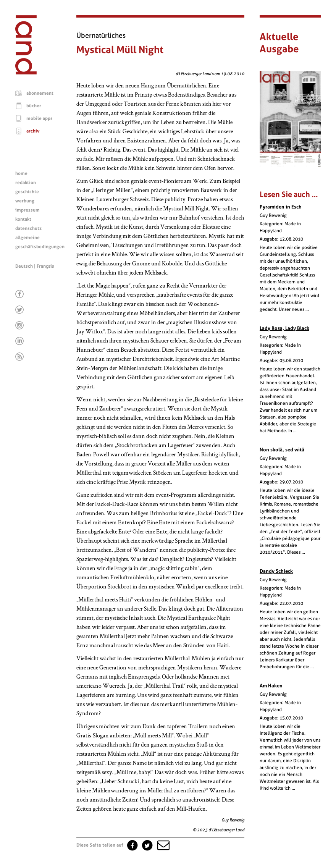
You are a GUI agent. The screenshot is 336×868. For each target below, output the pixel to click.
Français (45, 266)
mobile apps (40, 118)
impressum (27, 210)
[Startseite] (26, 73)
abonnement (40, 93)
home (21, 173)
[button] (163, 845)
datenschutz (28, 228)
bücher (34, 106)
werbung (25, 201)
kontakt (23, 219)
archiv (33, 131)
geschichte (27, 192)
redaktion (26, 183)
